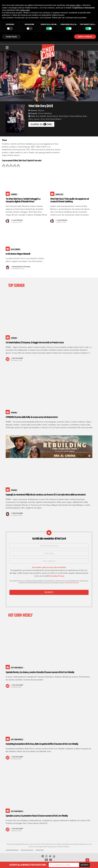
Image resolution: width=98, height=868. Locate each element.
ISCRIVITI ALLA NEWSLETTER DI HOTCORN (28, 865)
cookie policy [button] (25, 10)
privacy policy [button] (75, 5)
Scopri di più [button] (11, 37)
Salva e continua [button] (85, 37)
